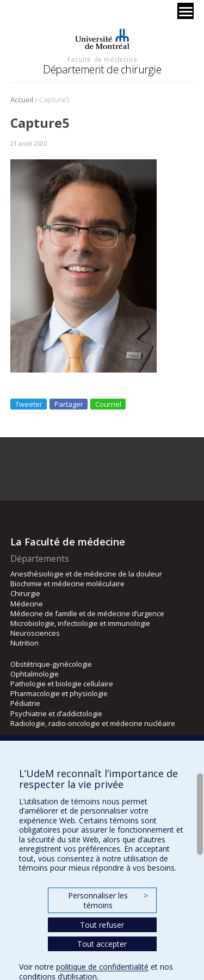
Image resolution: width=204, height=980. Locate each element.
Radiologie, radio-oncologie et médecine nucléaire (93, 723)
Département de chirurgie (102, 69)
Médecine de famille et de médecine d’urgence (87, 613)
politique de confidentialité (102, 967)
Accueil (22, 100)
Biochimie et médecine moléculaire (67, 584)
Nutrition (24, 643)
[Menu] (186, 11)
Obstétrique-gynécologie (51, 664)
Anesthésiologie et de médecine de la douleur (86, 574)
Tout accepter (102, 944)
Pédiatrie (25, 703)
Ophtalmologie (35, 674)
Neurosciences (35, 633)
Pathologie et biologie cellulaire (62, 684)
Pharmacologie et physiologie (59, 693)
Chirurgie (25, 593)
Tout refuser (102, 925)
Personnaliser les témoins (108, 900)
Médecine (27, 604)
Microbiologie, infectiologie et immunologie (80, 623)
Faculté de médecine (102, 59)
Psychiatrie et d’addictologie (56, 714)
